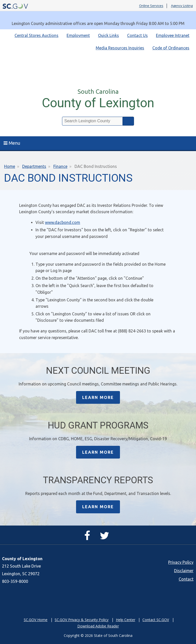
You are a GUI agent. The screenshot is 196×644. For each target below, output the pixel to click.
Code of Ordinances (171, 48)
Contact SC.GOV (156, 620)
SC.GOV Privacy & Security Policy (82, 620)
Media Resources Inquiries (120, 48)
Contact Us (137, 35)
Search (128, 121)
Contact (186, 579)
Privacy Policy (181, 562)
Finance (60, 166)
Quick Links (108, 35)
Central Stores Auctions (36, 35)
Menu (12, 143)
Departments (34, 166)
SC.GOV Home (36, 620)
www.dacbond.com (63, 222)
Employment (78, 35)
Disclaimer (184, 571)
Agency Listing (182, 6)
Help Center (126, 620)
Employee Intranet (173, 35)
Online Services (151, 6)
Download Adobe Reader (98, 626)
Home (10, 166)
